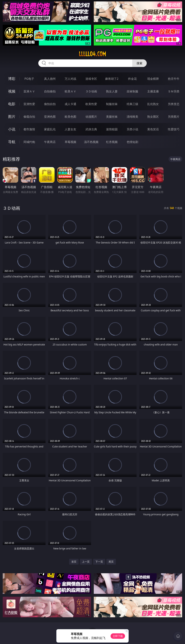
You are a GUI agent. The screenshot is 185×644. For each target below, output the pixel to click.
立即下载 (118, 636)
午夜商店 (50, 142)
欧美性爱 (91, 104)
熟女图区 (153, 117)
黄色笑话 (153, 129)
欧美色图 (70, 117)
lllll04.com (92, 54)
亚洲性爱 (29, 104)
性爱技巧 (174, 129)
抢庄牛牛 (174, 79)
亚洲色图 (50, 117)
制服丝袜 (112, 104)
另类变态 (174, 104)
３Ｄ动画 (91, 91)
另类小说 (132, 129)
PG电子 (29, 79)
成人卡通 (70, 104)
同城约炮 (29, 142)
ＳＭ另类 (174, 91)
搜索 (139, 63)
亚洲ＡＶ (29, 91)
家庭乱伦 (50, 129)
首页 (74, 562)
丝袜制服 (132, 91)
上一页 (86, 562)
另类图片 (174, 117)
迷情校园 (112, 129)
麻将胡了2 (112, 79)
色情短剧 (132, 142)
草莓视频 (70, 142)
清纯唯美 (132, 117)
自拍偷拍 (50, 91)
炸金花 (132, 79)
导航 (12, 142)
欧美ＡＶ (70, 91)
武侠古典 (91, 129)
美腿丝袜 (112, 117)
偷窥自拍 (29, 117)
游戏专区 (91, 79)
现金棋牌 (153, 79)
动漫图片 (91, 117)
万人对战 (70, 79)
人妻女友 (70, 129)
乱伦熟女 (153, 104)
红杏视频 (112, 142)
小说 (12, 129)
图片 (12, 117)
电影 (12, 104)
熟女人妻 (112, 91)
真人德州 (50, 79)
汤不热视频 (91, 142)
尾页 (111, 562)
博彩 (12, 79)
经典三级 (132, 104)
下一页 (99, 562)
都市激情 (29, 129)
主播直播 (153, 91)
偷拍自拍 (50, 104)
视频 (12, 91)
